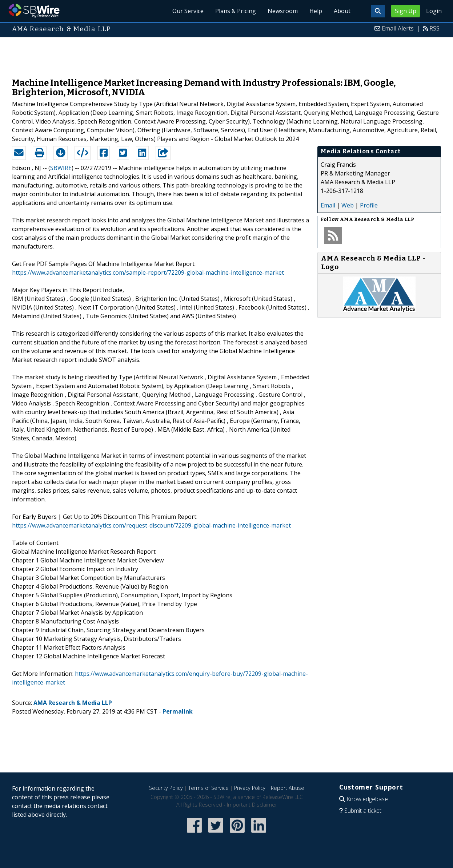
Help (316, 11)
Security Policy (166, 788)
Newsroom (283, 11)
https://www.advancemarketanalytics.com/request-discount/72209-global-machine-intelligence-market (151, 525)
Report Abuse (288, 788)
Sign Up (406, 11)
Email (328, 205)
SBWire (34, 11)
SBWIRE (61, 168)
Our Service (188, 11)
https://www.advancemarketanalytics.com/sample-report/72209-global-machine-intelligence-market (148, 272)
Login (434, 11)
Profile (369, 205)
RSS (434, 28)
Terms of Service (209, 788)
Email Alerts (398, 28)
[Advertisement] (226, 54)
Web (348, 205)
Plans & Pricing (236, 11)
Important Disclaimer (252, 805)
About (342, 11)
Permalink (178, 711)
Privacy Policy (250, 788)
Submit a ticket (363, 811)
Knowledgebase (367, 799)
